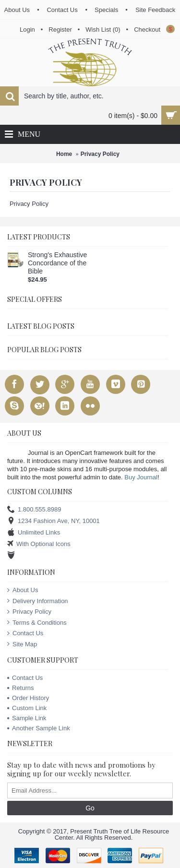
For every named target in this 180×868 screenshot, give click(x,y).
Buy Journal (141, 477)
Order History (28, 698)
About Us (23, 590)
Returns (21, 688)
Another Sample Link (39, 728)
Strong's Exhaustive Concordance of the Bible (57, 263)
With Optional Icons (39, 544)
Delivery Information (38, 601)
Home (64, 154)
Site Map (22, 644)
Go (90, 808)
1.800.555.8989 (34, 510)
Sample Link (27, 718)
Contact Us (25, 633)
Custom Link (27, 708)
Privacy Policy (100, 154)
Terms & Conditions (37, 623)
